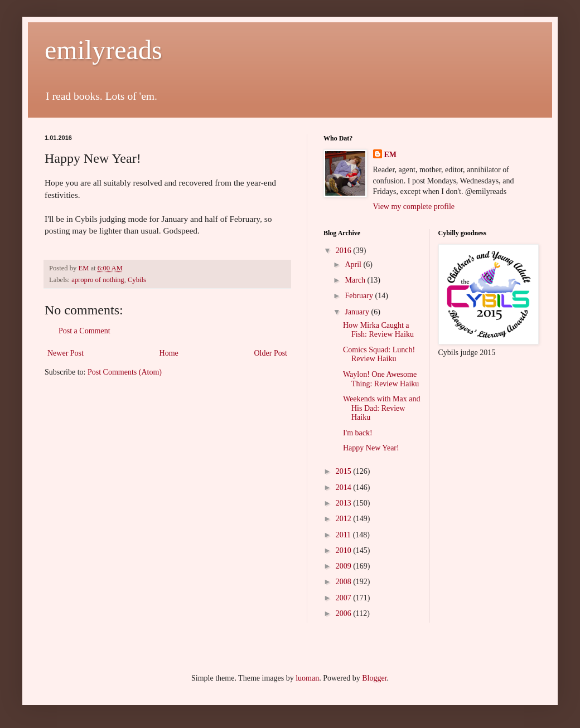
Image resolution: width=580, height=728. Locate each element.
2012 (345, 519)
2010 (345, 550)
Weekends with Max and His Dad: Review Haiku (381, 408)
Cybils (137, 280)
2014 (345, 487)
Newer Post (66, 353)
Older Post (271, 353)
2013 (345, 503)
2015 (345, 471)
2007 (345, 598)
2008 (345, 582)
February (360, 296)
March (356, 280)
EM (391, 155)
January (358, 312)
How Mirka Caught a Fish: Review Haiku (378, 330)
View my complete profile (414, 207)
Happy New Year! (371, 448)
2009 (345, 566)
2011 (344, 535)
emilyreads (103, 50)
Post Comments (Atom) (125, 372)
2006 (345, 613)
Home (169, 353)
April (354, 264)
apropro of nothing (98, 280)
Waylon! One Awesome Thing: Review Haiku (381, 379)
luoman (307, 678)
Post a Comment (84, 331)
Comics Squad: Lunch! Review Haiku (379, 355)
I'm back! (358, 433)
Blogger (374, 678)
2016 (345, 251)
